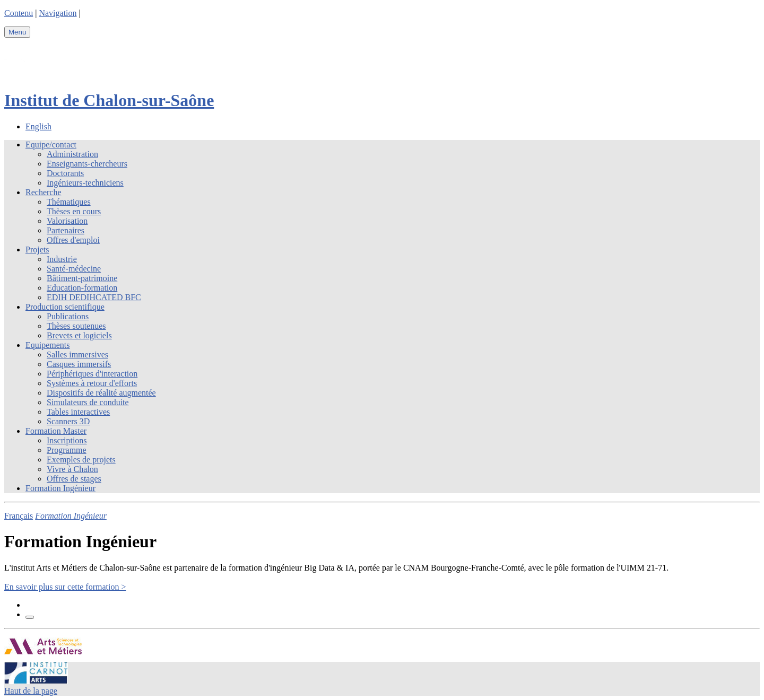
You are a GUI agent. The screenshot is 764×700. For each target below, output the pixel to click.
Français (19, 516)
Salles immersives (77, 355)
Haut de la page (31, 691)
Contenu (19, 13)
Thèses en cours (74, 211)
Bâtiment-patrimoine (82, 278)
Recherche (44, 192)
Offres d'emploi (73, 240)
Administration (72, 154)
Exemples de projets (81, 460)
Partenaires (66, 230)
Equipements (48, 345)
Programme (67, 450)
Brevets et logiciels (79, 335)
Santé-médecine (74, 269)
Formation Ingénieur (60, 488)
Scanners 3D (68, 421)
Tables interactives (78, 412)
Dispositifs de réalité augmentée (101, 393)
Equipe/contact (51, 145)
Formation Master (56, 431)
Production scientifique (65, 307)
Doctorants (65, 173)
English (38, 126)
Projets (37, 250)
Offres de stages (74, 479)
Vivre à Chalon (72, 469)
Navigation (58, 13)
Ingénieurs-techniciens (85, 183)
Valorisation (67, 221)
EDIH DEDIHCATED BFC (94, 297)
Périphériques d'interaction (92, 374)
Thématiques (69, 202)
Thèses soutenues (76, 326)
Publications (68, 316)
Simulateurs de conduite (88, 402)
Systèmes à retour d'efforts (92, 383)
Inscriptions (67, 440)
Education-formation (82, 288)
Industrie (62, 259)
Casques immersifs (79, 364)
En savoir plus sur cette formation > (65, 587)
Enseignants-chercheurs (87, 164)
